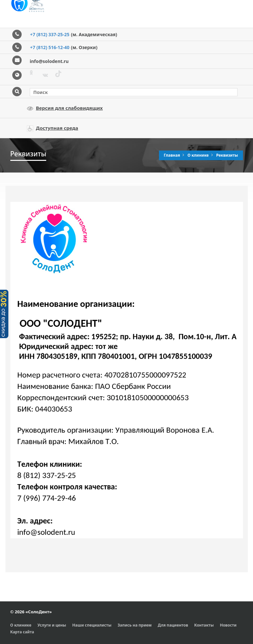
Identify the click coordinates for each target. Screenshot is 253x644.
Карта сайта (22, 632)
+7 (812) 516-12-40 (50, 47)
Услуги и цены (52, 625)
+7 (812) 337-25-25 (50, 34)
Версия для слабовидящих (65, 108)
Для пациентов (173, 625)
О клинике (199, 155)
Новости (228, 625)
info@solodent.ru (49, 61)
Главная (173, 155)
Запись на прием (135, 625)
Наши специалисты (92, 625)
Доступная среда (53, 128)
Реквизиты (227, 155)
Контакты (204, 625)
